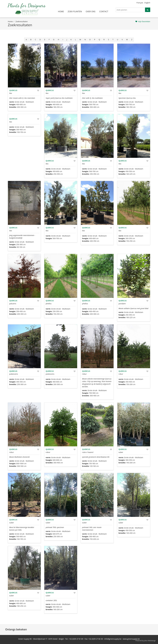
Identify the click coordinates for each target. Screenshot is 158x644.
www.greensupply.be (131, 639)
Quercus (13, 90)
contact (104, 12)
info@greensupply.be (113, 639)
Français (140, 3)
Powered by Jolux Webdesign (146, 641)
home (61, 12)
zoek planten (75, 12)
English (147, 3)
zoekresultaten (22, 21)
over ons (91, 12)
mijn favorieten (144, 21)
